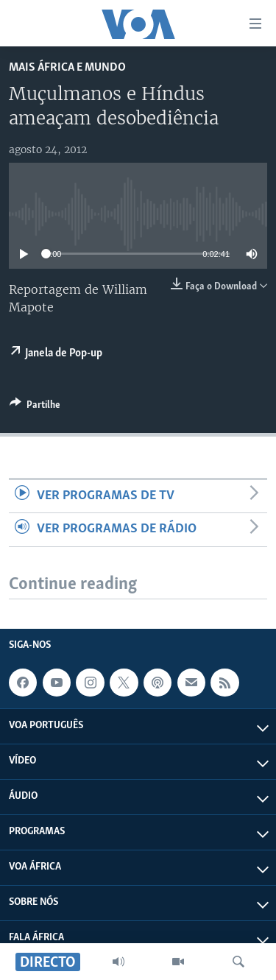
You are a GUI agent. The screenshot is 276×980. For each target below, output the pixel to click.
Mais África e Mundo (67, 67)
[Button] (35, 407)
